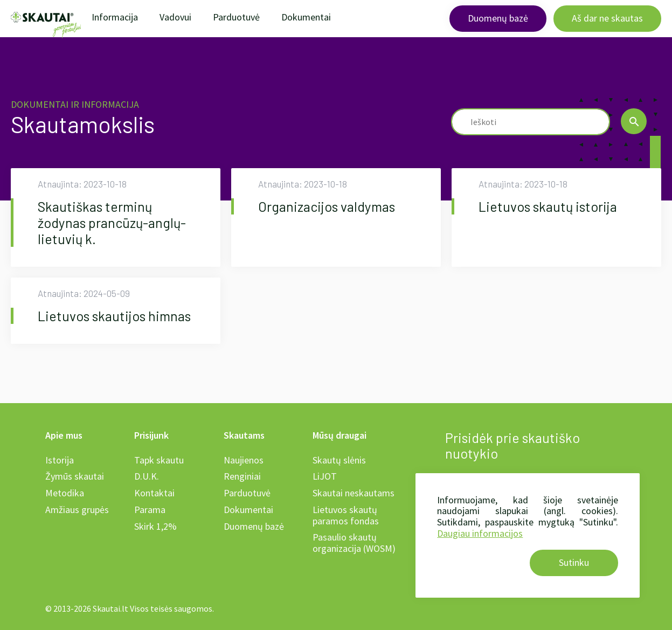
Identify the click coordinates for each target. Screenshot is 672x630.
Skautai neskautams (354, 493)
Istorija (60, 460)
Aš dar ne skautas (607, 18)
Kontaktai (154, 493)
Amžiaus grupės (77, 510)
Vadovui (175, 17)
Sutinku (574, 562)
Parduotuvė (236, 17)
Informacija (115, 17)
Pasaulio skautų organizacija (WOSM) (354, 543)
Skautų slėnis (339, 460)
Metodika (65, 493)
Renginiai (242, 476)
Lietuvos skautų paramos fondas (346, 515)
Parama (150, 510)
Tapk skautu (159, 460)
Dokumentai (306, 17)
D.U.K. (147, 476)
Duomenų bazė (498, 18)
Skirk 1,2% (155, 526)
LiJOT (325, 476)
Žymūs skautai (75, 476)
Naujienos (244, 460)
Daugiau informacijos (480, 533)
